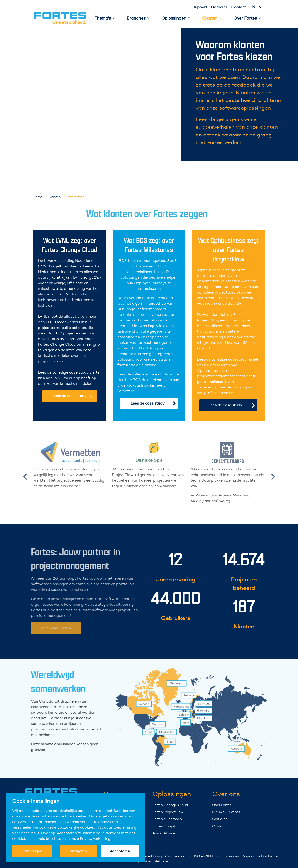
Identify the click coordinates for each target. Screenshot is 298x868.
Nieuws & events (226, 812)
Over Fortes (222, 805)
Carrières (219, 7)
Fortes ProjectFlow (168, 812)
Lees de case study (73, 396)
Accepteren (120, 851)
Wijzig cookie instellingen (149, 861)
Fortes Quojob (164, 826)
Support (200, 7)
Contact (239, 7)
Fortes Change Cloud (170, 805)
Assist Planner (164, 833)
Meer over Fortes (47, 628)
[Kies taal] (260, 7)
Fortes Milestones (167, 819)
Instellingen (32, 851)
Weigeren (78, 851)
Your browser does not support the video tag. (111, 94)
